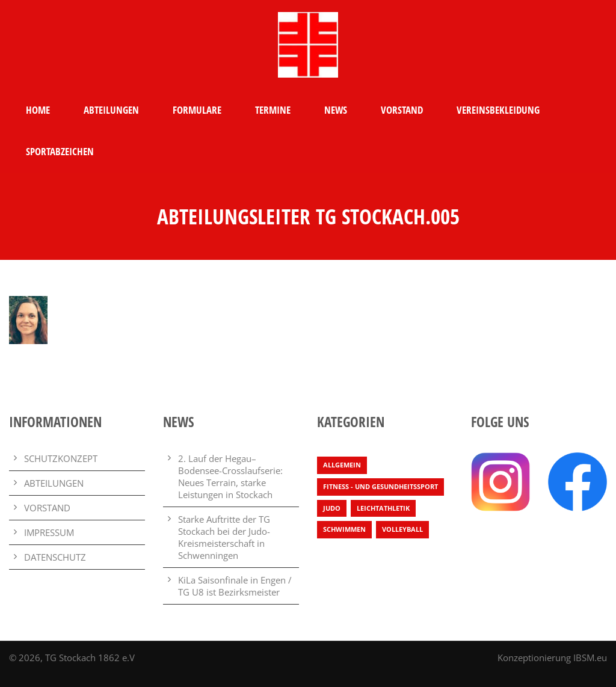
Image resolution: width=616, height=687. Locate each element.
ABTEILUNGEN (111, 110)
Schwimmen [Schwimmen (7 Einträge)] (344, 529)
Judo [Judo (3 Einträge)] (332, 508)
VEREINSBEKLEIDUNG (498, 110)
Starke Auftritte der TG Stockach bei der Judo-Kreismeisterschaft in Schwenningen (224, 537)
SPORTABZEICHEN (60, 151)
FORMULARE (197, 110)
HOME (38, 110)
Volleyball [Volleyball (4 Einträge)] (402, 529)
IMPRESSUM (49, 532)
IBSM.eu (590, 658)
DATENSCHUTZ (55, 557)
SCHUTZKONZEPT (61, 458)
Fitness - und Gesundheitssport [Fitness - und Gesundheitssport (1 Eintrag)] (380, 486)
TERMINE (273, 110)
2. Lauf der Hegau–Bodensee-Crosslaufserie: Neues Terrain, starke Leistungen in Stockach (230, 476)
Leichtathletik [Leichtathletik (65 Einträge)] (383, 508)
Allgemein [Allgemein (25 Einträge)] (342, 465)
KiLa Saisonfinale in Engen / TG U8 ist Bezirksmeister (235, 586)
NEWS (336, 110)
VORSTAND (402, 110)
